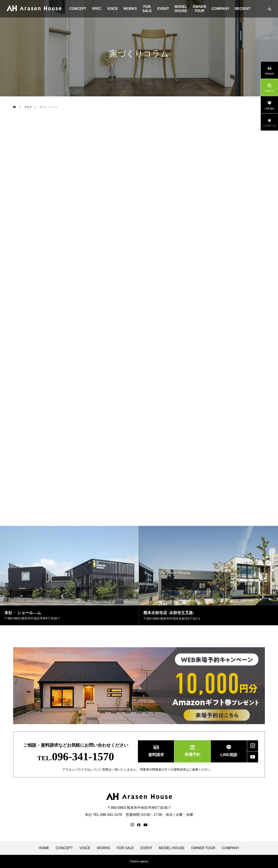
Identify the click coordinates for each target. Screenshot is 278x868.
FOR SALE (147, 9)
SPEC (97, 9)
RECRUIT (243, 9)
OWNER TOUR (199, 9)
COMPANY (221, 9)
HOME (44, 848)
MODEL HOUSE (181, 9)
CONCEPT (78, 9)
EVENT (163, 9)
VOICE (113, 9)
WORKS (130, 9)
